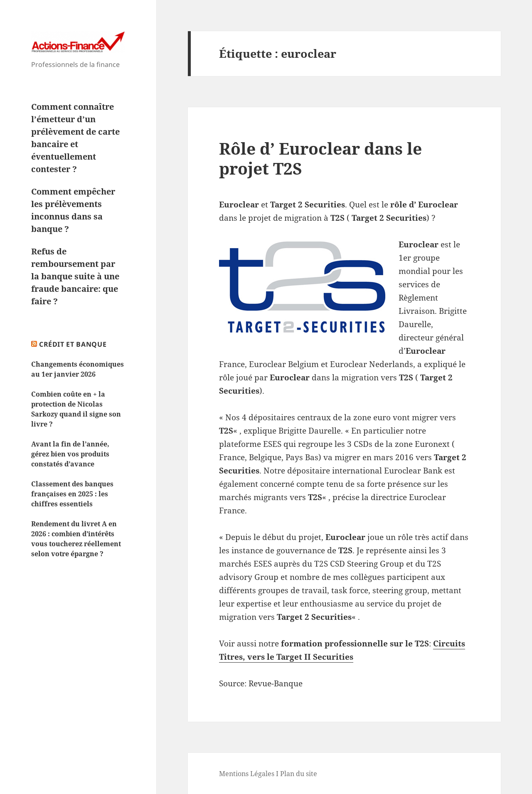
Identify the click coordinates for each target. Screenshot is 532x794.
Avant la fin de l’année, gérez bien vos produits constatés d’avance (70, 454)
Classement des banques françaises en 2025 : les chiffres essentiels (72, 494)
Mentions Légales (247, 774)
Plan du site (299, 774)
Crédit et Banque (73, 344)
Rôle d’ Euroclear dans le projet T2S (320, 158)
